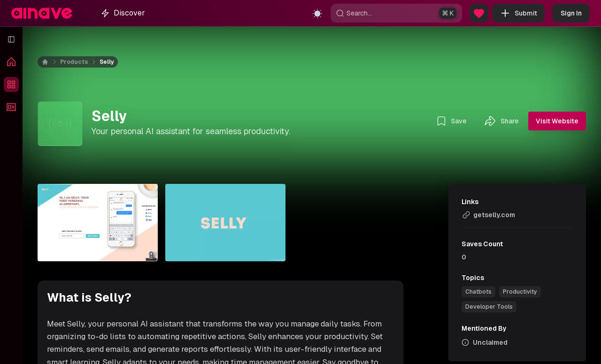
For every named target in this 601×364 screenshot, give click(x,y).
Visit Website (557, 121)
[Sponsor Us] (479, 13)
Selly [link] (107, 62)
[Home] (51, 62)
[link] (478, 292)
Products (74, 62)
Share (501, 121)
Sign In (571, 13)
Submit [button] (518, 13)
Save (451, 121)
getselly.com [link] (488, 215)
